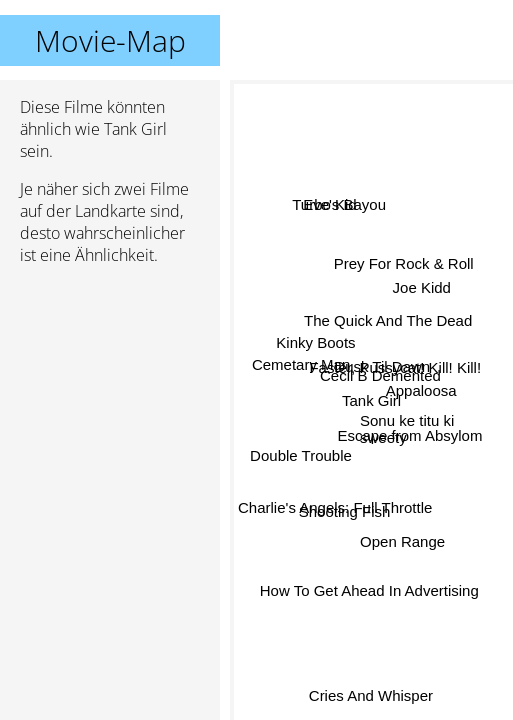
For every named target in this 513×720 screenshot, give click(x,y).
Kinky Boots (315, 342)
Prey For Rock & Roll (404, 265)
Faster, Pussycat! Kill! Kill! (395, 365)
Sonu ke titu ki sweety (407, 429)
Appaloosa (421, 390)
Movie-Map (110, 40)
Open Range (401, 542)
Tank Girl (371, 400)
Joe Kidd (421, 285)
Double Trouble (302, 455)
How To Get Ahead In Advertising (369, 590)
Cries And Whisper (371, 694)
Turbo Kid (324, 206)
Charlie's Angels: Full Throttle (335, 504)
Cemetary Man (301, 364)
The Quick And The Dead (387, 321)
